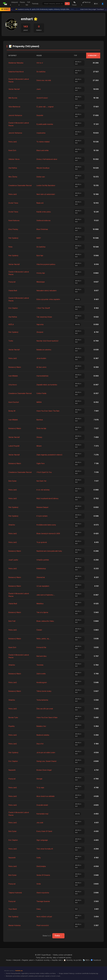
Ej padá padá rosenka (45, 124)
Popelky (12, 726)
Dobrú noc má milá (44, 80)
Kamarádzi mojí (43, 814)
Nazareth (12, 770)
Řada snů (40, 203)
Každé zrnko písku (44, 212)
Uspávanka (41, 133)
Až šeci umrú (42, 367)
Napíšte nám (57, 960)
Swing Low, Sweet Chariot (47, 761)
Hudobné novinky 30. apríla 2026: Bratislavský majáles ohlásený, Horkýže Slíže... (45, 9)
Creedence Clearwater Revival (20, 185)
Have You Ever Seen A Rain (48, 717)
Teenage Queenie (43, 901)
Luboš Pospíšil (14, 446)
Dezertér (40, 115)
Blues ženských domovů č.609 (49, 533)
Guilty (39, 858)
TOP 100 (28, 4)
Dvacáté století (42, 805)
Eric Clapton (13, 308)
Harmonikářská (43, 376)
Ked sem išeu (42, 656)
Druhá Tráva (13, 203)
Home (8, 960)
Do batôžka (41, 72)
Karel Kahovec (14, 220)
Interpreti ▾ (14, 4)
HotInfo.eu (19, 971)
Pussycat (12, 282)
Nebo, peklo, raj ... (44, 639)
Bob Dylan (13, 481)
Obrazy (39, 437)
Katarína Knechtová (16, 72)
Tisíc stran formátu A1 (45, 849)
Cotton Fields (42, 393)
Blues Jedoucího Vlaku (46, 621)
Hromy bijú (41, 273)
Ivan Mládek (13, 376)
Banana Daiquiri (43, 507)
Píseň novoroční (43, 925)
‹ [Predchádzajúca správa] (12, 9)
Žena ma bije (41, 428)
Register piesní (28, 960)
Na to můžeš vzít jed (44, 917)
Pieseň (39, 56)
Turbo (11, 341)
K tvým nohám (42, 516)
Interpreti (16, 960)
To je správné (42, 542)
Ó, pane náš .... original (45, 107)
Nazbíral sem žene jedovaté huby (50, 551)
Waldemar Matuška (16, 63)
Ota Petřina (13, 168)
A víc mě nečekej (43, 490)
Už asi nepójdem (43, 586)
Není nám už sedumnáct (46, 194)
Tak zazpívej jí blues (44, 317)
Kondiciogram (42, 682)
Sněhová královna (44, 220)
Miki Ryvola (13, 98)
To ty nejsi (40, 788)
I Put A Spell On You (45, 472)
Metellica (40, 604)
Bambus (40, 420)
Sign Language (42, 840)
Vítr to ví (40, 63)
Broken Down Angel (45, 770)
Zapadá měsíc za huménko (47, 385)
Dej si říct (40, 744)
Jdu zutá (40, 823)
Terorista (40, 665)
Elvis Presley (13, 229)
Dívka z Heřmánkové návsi (47, 159)
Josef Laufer (14, 560)
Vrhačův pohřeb (43, 560)
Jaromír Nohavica (16, 115)
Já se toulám (42, 358)
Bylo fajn (40, 255)
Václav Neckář (14, 89)
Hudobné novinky (43, 960)
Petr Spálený (14, 238)
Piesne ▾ (22, 4)
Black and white (43, 150)
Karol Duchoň (14, 402)
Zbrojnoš (40, 332)
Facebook (96, 960)
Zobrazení (93, 56)
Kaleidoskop (41, 569)
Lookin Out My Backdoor (46, 185)
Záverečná (41, 577)
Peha (10, 247)
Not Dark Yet (42, 481)
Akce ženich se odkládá (46, 796)
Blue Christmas (42, 229)
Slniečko (12, 525)
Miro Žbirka (13, 177)
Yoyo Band (13, 909)
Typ (75, 56)
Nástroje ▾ (86, 4)
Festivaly (35, 4)
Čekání (39, 630)
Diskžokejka (41, 866)
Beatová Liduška (43, 735)
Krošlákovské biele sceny (47, 525)
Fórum (75, 4)
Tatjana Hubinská (15, 893)
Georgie (40, 779)
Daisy (39, 909)
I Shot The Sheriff (44, 308)
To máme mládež (43, 142)
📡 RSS (86, 960)
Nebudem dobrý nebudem (47, 291)
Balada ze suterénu (44, 350)
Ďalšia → (58, 936)
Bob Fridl (12, 621)
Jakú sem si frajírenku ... (46, 595)
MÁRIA (39, 402)
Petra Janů (13, 142)
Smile (39, 884)
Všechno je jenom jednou (46, 264)
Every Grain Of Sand (45, 831)
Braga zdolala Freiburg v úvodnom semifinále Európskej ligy (78, 973)
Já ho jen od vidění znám (46, 752)
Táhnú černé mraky (44, 691)
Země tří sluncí (42, 98)
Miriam (39, 446)
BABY (39, 238)
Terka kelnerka (42, 700)
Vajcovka (40, 324)
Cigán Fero (41, 463)
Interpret (13, 56)
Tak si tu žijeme (43, 612)
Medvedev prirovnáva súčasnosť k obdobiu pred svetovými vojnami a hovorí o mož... (33, 976)
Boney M (12, 411)
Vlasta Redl (13, 291)
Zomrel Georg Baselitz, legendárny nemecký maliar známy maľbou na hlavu (31, 973)
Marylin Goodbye (43, 168)
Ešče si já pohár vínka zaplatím (49, 299)
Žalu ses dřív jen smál (45, 709)
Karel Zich (12, 150)
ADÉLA (11, 324)
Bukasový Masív (15, 367)
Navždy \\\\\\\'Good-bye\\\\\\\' (48, 341)
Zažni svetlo (41, 674)
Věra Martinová (15, 107)
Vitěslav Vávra (14, 159)
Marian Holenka (15, 925)
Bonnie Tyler (13, 717)
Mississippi (41, 282)
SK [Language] (96, 4)
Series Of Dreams (43, 875)
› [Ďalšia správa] (106, 9)
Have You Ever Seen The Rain (49, 411)
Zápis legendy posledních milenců (50, 455)
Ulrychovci (13, 385)
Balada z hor (42, 726)
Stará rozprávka (43, 893)
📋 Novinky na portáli (72, 960)
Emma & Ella (41, 647)
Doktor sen (41, 177)
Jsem (39, 89)
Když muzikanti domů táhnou (48, 498)
